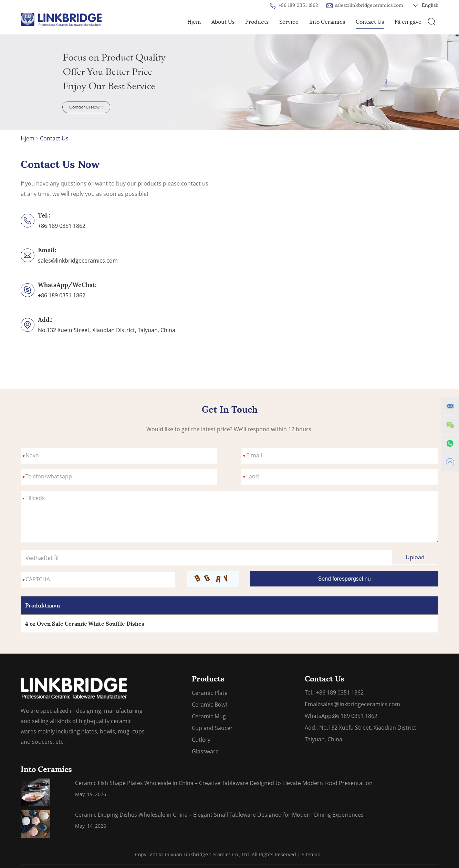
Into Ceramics (327, 22)
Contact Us (370, 22)
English (426, 6)
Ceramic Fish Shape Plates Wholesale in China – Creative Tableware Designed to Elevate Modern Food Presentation (224, 783)
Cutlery (201, 740)
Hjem (194, 22)
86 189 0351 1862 (355, 716)
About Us (223, 22)
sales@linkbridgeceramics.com (369, 5)
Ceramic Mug (209, 716)
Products (257, 22)
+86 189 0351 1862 (62, 295)
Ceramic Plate (210, 693)
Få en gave (408, 22)
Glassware (205, 751)
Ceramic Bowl (209, 705)
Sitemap (311, 854)
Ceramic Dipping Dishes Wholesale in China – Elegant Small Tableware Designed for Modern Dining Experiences (219, 815)
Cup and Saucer (212, 728)
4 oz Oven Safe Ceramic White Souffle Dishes (85, 624)
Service (289, 22)
